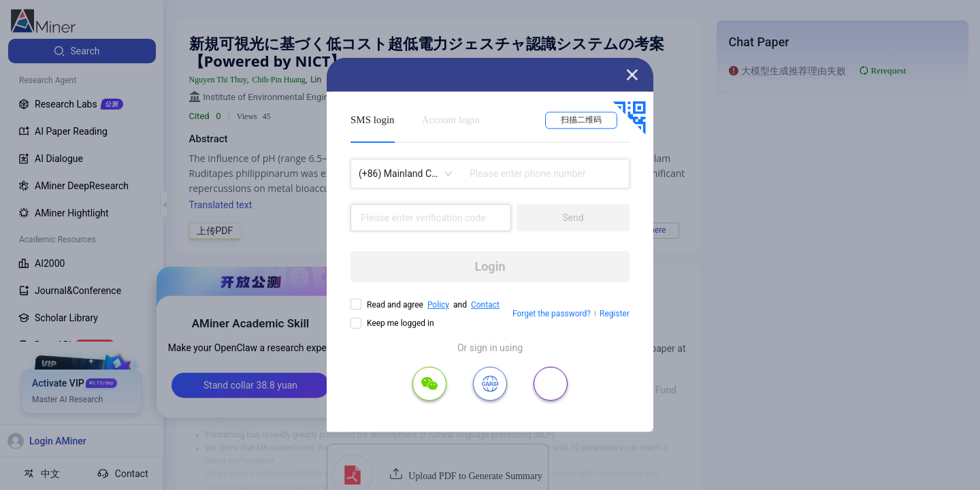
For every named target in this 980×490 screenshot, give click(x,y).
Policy (438, 305)
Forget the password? (552, 314)
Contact (485, 305)
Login (490, 266)
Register (615, 314)
